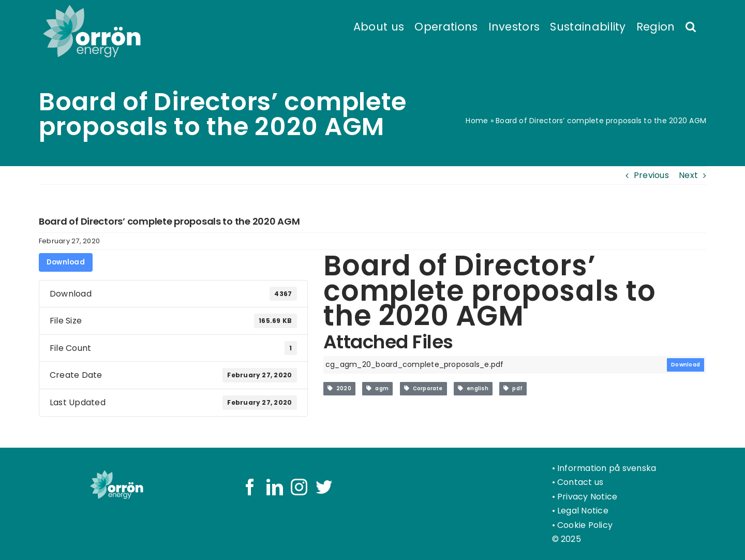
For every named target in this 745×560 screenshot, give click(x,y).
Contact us (580, 482)
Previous (651, 175)
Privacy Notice (587, 497)
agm (377, 388)
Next (688, 175)
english (473, 388)
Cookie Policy (585, 525)
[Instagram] (299, 487)
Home (477, 121)
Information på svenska (607, 468)
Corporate (423, 388)
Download (66, 262)
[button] (691, 26)
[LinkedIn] (275, 487)
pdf (513, 388)
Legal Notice (583, 511)
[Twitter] (324, 487)
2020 (339, 388)
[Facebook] (250, 487)
